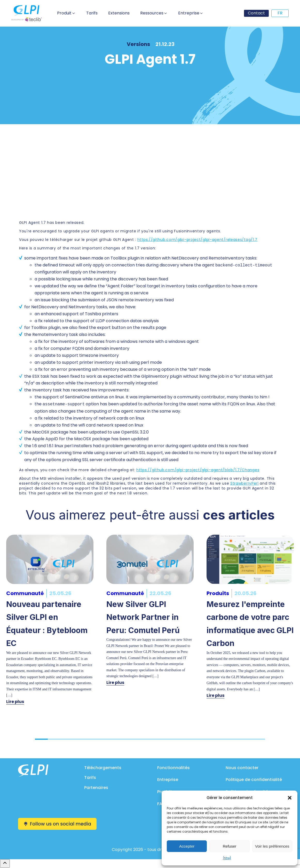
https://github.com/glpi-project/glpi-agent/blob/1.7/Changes (198, 470)
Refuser (230, 846)
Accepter (187, 846)
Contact (256, 13)
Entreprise (168, 780)
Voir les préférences (272, 846)
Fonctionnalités (173, 768)
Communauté (25, 593)
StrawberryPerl (244, 483)
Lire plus (15, 702)
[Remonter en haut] (5, 863)
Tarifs (90, 778)
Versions (138, 44)
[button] (290, 798)
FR (280, 13)
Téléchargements (103, 768)
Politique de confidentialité (254, 780)
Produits (218, 593)
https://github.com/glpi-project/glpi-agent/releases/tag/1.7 (197, 240)
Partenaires (96, 788)
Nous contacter (242, 768)
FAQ (161, 804)
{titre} (227, 858)
